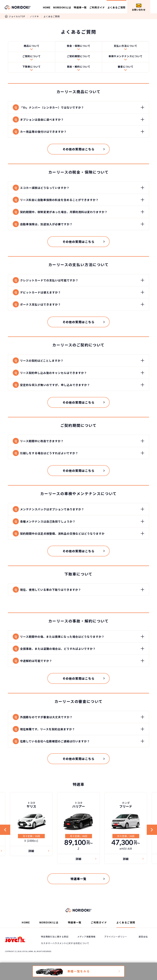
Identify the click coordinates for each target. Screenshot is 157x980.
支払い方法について (125, 46)
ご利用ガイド (97, 7)
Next (152, 838)
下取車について (32, 68)
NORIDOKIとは (62, 7)
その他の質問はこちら (79, 151)
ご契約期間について (79, 57)
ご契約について (32, 57)
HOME (47, 7)
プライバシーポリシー (116, 945)
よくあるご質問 (117, 7)
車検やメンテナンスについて (125, 57)
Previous (5, 838)
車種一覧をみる (79, 971)
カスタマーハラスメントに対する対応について (65, 952)
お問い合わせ (139, 7)
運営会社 (143, 945)
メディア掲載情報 (86, 945)
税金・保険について (79, 46)
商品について (32, 46)
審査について (126, 68)
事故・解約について (79, 68)
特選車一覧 (80, 7)
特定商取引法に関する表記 (55, 945)
